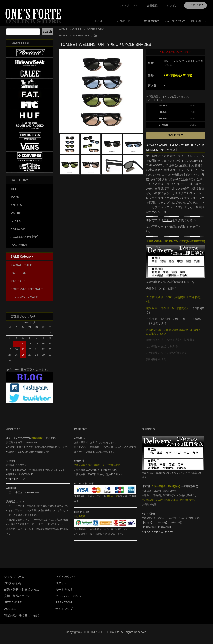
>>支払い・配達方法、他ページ (158, 532)
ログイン (172, 6)
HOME (100, 21)
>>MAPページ (32, 492)
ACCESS (10, 609)
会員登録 (152, 6)
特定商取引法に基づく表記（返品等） (171, 340)
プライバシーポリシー (70, 596)
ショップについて (175, 21)
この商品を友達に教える (162, 346)
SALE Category (22, 256)
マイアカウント (128, 6)
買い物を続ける (156, 359)
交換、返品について (17, 596)
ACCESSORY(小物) (85, 35)
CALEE (77, 29)
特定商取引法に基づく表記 (22, 615)
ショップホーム (14, 577)
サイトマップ (64, 609)
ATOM (68, 602)
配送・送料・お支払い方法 (22, 590)
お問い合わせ (199, 21)
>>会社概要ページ (16, 479)
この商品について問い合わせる (166, 353)
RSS (58, 602)
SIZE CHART (13, 602)
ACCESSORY (95, 29)
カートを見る (64, 590)
